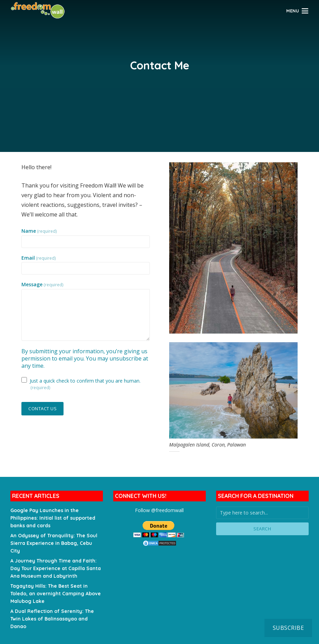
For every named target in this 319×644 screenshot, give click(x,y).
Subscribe (288, 628)
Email (39, 258)
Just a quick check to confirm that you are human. (85, 384)
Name (39, 231)
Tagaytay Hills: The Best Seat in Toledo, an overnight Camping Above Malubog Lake (56, 594)
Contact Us (42, 408)
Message (42, 285)
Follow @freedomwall (159, 510)
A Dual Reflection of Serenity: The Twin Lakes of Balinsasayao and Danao (52, 619)
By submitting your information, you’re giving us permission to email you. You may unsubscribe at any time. (85, 358)
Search (262, 529)
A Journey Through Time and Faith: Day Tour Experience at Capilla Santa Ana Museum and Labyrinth (56, 568)
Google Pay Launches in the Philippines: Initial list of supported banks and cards (53, 518)
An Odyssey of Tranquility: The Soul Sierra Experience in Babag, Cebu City (54, 543)
